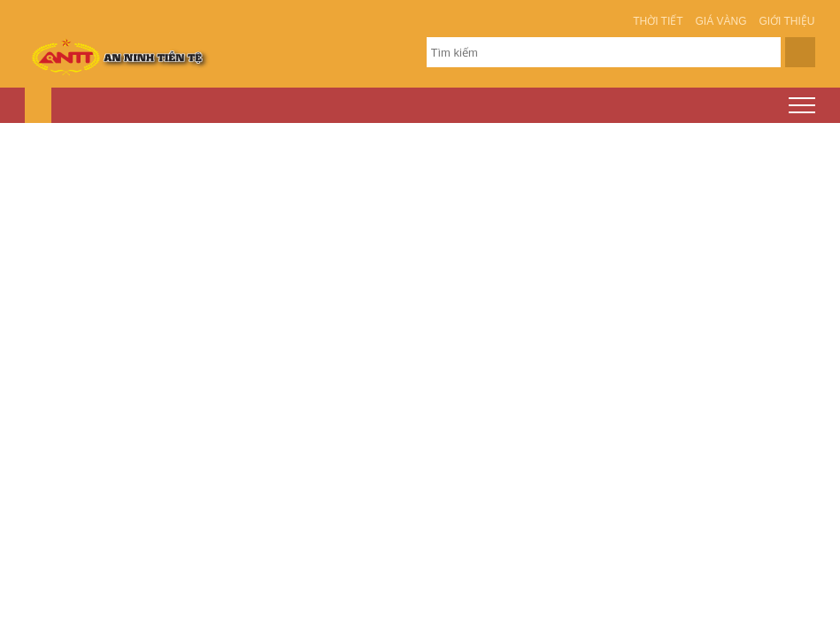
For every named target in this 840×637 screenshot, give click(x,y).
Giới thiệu (786, 21)
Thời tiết (658, 21)
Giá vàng (721, 21)
